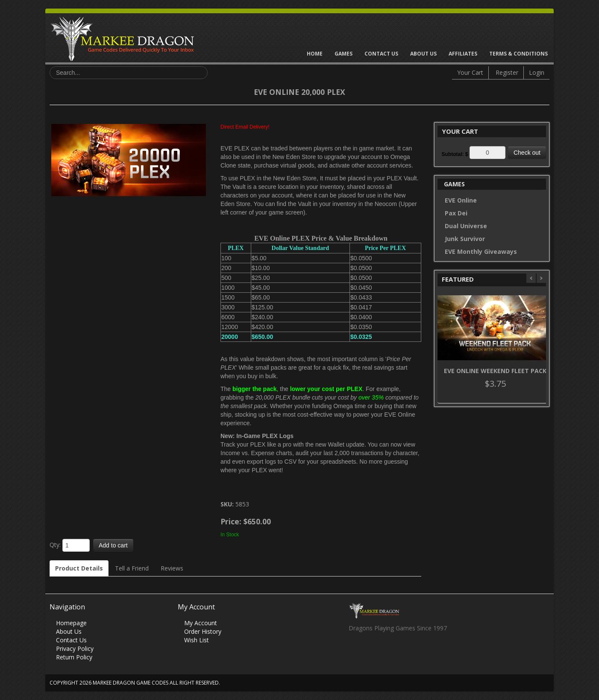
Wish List (197, 640)
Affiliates (463, 54)
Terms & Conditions (518, 54)
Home (315, 54)
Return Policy (74, 657)
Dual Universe (466, 226)
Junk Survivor (465, 239)
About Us (423, 54)
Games (344, 54)
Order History (203, 631)
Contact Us (381, 54)
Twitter (371, 651)
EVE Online (461, 200)
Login (537, 72)
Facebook (355, 651)
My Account (201, 623)
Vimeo (405, 651)
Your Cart (470, 72)
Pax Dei (456, 213)
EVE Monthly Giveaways (481, 251)
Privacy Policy (75, 649)
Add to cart (113, 545)
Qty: (55, 545)
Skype (388, 651)
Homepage (71, 623)
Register (507, 72)
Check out (527, 153)
